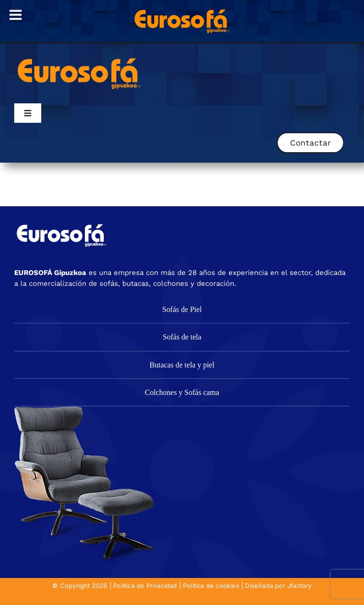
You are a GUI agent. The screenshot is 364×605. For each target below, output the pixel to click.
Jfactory (300, 586)
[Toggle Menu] (16, 15)
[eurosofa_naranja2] (79, 57)
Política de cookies (211, 586)
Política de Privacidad (145, 586)
